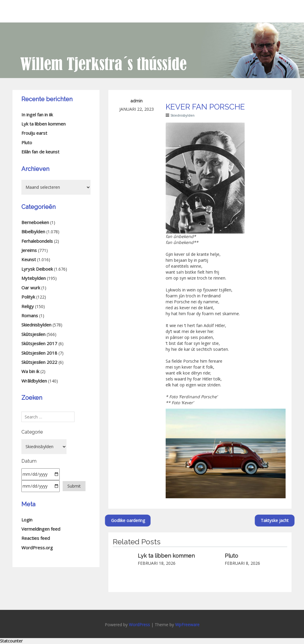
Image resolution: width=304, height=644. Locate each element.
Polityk (28, 297)
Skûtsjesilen (33, 334)
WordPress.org (37, 548)
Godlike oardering (107, 520)
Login (27, 520)
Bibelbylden (33, 231)
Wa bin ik (30, 371)
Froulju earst (34, 133)
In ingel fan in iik (37, 115)
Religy (28, 306)
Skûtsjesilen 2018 (39, 353)
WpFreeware (187, 625)
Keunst (29, 259)
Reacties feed (36, 538)
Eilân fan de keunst (40, 152)
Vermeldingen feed (41, 529)
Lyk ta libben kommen (166, 556)
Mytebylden (34, 278)
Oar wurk (31, 288)
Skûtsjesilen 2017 (39, 343)
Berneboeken (35, 222)
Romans (30, 315)
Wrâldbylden (34, 381)
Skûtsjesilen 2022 (39, 362)
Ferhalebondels (37, 241)
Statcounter (11, 641)
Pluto (231, 556)
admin (137, 101)
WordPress (139, 625)
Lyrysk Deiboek (37, 269)
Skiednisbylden (182, 115)
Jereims (29, 250)
